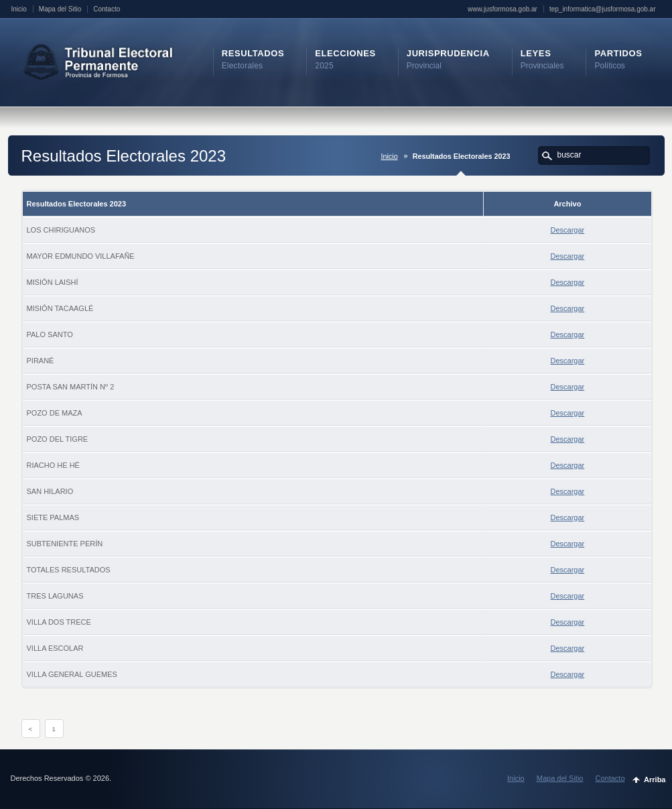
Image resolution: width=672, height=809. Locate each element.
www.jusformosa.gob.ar (502, 9)
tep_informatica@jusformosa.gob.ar (603, 9)
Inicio (19, 9)
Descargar (568, 230)
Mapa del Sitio (60, 9)
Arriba (655, 780)
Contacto (107, 9)
